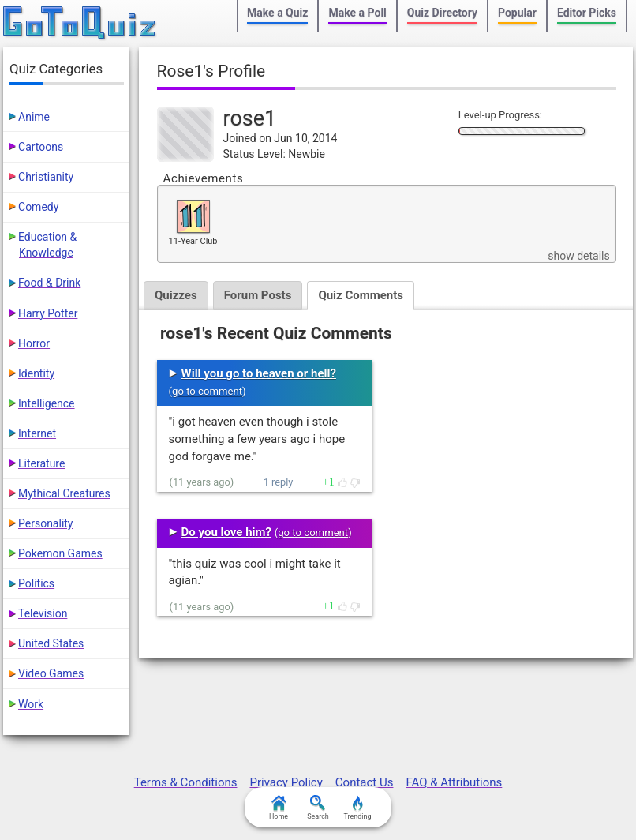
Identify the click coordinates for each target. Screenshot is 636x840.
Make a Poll (357, 13)
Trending (357, 808)
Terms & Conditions (186, 782)
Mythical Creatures (64, 493)
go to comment (207, 391)
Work (31, 704)
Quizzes (176, 295)
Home (279, 808)
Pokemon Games (60, 553)
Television (43, 613)
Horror (34, 343)
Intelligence (47, 403)
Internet (37, 433)
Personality (45, 523)
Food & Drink (49, 283)
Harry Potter (48, 313)
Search (318, 808)
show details (578, 256)
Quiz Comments (361, 295)
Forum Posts (258, 295)
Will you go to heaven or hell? (259, 373)
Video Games (51, 673)
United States (51, 643)
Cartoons (41, 147)
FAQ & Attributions (454, 782)
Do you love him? (226, 532)
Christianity (46, 177)
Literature (41, 463)
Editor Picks (587, 13)
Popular (517, 13)
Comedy (38, 207)
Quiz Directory (442, 13)
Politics (36, 583)
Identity (36, 373)
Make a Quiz (277, 13)
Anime (34, 117)
